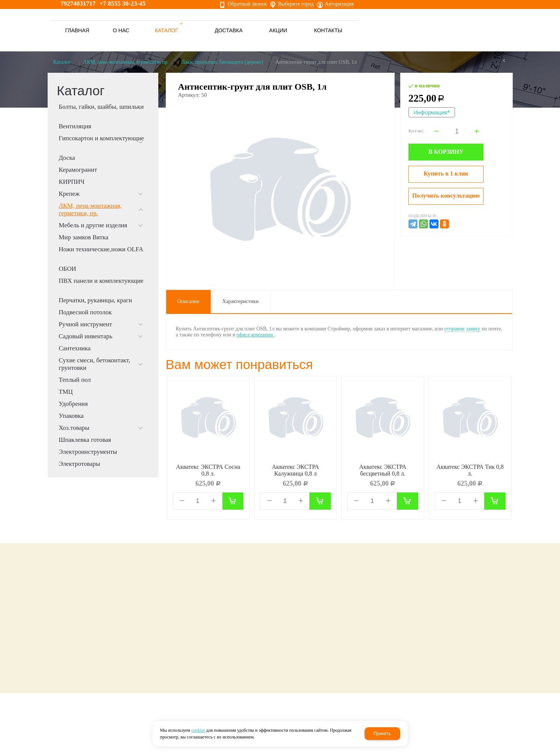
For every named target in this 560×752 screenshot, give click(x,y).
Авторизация (339, 4)
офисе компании (255, 335)
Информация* (432, 112)
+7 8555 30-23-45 (122, 4)
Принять (382, 734)
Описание (188, 301)
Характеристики (240, 301)
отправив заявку (462, 329)
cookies (198, 730)
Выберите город (296, 4)
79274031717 (78, 4)
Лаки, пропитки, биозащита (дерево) (222, 62)
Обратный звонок (247, 4)
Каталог (62, 62)
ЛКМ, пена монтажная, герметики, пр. (126, 62)
